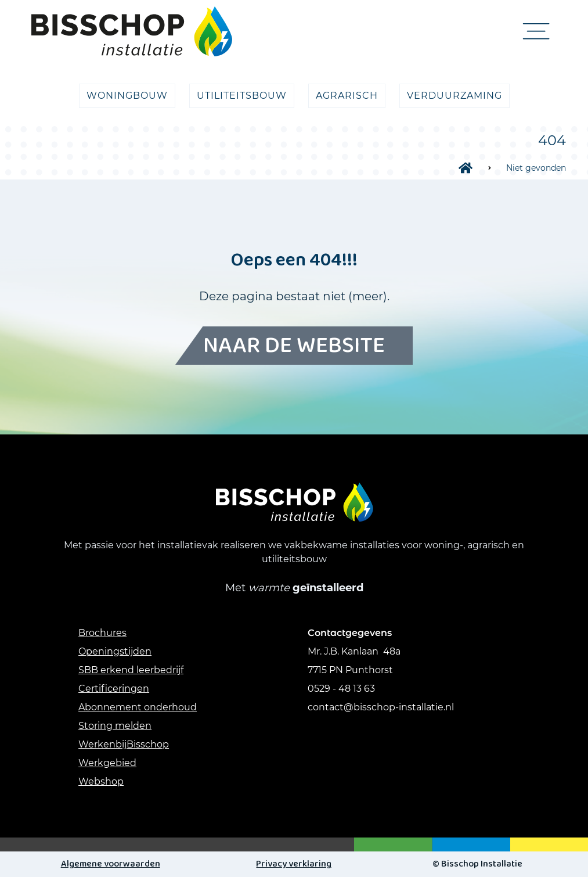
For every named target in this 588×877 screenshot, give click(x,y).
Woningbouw (127, 96)
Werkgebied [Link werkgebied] (107, 763)
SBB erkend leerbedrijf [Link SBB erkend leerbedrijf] (131, 670)
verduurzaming (454, 96)
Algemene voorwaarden (111, 864)
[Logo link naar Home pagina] (132, 31)
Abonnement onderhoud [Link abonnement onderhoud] (138, 707)
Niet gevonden (536, 168)
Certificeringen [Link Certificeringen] (114, 689)
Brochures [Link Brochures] (102, 633)
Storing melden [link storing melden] (115, 726)
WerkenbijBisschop (124, 744)
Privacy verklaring (294, 864)
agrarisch (347, 96)
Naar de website (294, 346)
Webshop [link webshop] (101, 781)
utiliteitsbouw (242, 96)
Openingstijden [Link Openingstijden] (115, 651)
